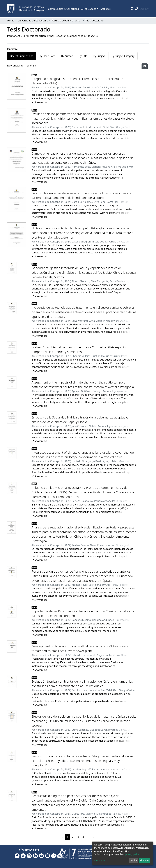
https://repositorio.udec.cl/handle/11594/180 (73, 36)
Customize (99, 860)
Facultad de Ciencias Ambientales (67, 21)
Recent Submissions (22, 56)
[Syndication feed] (145, 66)
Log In (143, 9)
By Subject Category (123, 56)
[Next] (94, 837)
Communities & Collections (63, 9)
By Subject (99, 56)
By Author (67, 56)
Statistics (105, 9)
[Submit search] (132, 9)
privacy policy (132, 854)
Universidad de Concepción (33, 21)
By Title (83, 56)
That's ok (144, 860)
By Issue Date (47, 56)
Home (11, 21)
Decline (134, 860)
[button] (137, 9)
